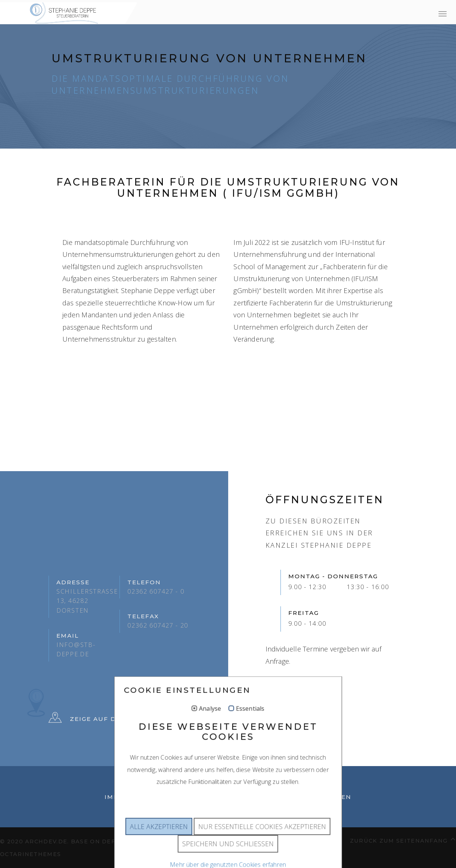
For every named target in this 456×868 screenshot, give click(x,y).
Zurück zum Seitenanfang (403, 839)
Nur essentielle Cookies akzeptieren (262, 843)
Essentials (250, 725)
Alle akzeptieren (159, 843)
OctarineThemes (30, 854)
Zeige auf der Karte (100, 719)
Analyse (210, 725)
